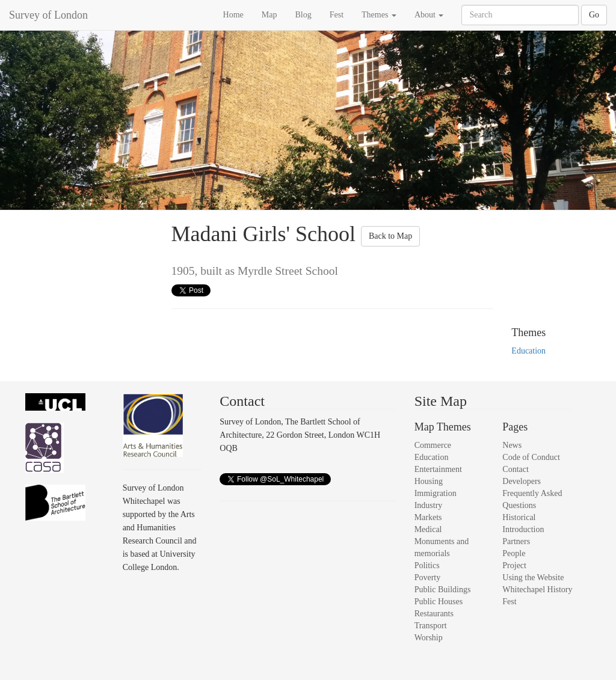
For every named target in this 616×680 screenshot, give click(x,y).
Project (514, 565)
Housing (429, 481)
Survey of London (48, 15)
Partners (516, 541)
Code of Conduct (531, 457)
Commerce (433, 445)
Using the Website (533, 577)
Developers (522, 481)
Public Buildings (443, 590)
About (429, 15)
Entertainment (438, 469)
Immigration (436, 493)
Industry (429, 505)
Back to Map (390, 236)
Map (269, 15)
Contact (516, 469)
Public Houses (439, 602)
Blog (303, 15)
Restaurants (434, 614)
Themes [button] (379, 15)
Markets (428, 517)
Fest (337, 15)
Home (233, 15)
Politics (427, 565)
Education (528, 351)
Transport (431, 626)
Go (594, 15)
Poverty (428, 577)
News (512, 445)
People (514, 553)
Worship (429, 638)
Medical (428, 529)
